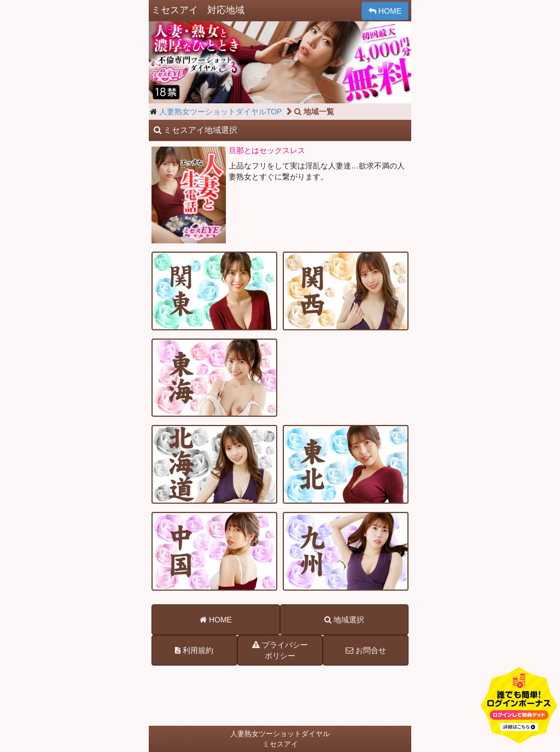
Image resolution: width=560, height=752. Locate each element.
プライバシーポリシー (280, 650)
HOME (385, 11)
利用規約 (194, 650)
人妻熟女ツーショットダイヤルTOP (221, 112)
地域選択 (344, 620)
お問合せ (366, 650)
